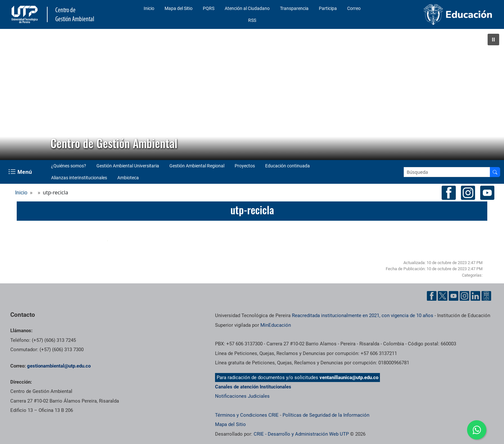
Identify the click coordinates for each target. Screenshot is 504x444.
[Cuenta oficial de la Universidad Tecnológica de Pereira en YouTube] (454, 296)
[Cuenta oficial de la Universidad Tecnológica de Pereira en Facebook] (432, 296)
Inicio (149, 8)
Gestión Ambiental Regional (197, 166)
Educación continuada (288, 166)
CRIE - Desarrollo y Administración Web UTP (301, 434)
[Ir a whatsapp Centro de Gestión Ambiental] (477, 430)
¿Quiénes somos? (69, 166)
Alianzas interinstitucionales (79, 178)
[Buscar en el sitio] (495, 172)
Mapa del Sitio (179, 8)
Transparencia (294, 8)
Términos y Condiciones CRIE (247, 415)
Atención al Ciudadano (247, 8)
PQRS (209, 8)
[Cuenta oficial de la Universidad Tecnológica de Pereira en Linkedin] (475, 296)
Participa (328, 8)
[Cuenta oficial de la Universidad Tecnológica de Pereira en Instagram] (464, 296)
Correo (354, 8)
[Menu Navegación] (21, 172)
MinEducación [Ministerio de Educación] (276, 325)
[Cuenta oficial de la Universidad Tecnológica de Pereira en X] (443, 296)
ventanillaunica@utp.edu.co (349, 377)
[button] (493, 40)
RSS (252, 20)
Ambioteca (128, 178)
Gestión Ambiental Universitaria (128, 166)
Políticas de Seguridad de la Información (326, 415)
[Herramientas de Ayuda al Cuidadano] (486, 296)
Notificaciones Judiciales (242, 396)
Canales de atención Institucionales (253, 387)
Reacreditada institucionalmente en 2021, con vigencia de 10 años (363, 315)
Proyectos (245, 166)
